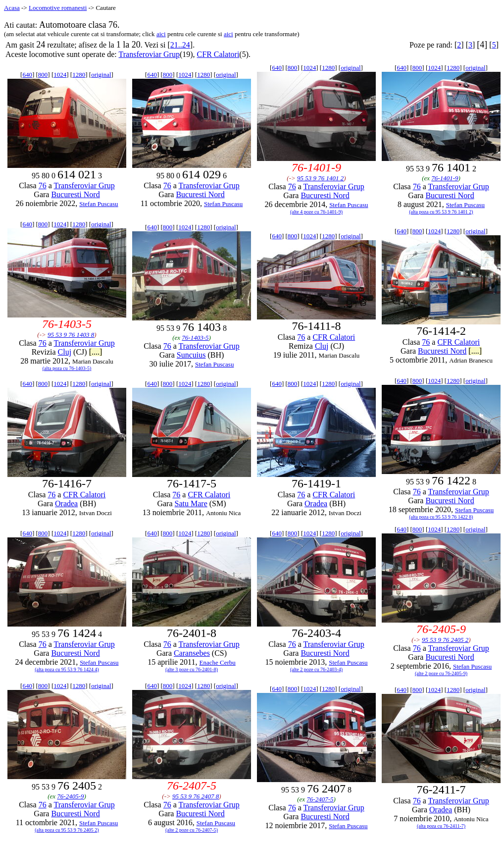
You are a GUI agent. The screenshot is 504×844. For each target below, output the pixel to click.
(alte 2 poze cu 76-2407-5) (192, 830)
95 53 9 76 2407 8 (196, 796)
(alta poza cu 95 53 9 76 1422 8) (441, 517)
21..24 (180, 45)
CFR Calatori (218, 54)
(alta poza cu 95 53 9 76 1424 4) (67, 669)
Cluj (65, 352)
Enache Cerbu (218, 662)
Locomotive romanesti (58, 8)
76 (43, 185)
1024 (60, 75)
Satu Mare (191, 503)
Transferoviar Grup (149, 54)
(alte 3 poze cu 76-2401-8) (192, 669)
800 (43, 75)
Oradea (66, 503)
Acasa (12, 8)
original (101, 75)
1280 (79, 75)
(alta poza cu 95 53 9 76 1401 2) (441, 212)
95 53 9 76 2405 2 (445, 640)
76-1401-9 (445, 178)
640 (27, 75)
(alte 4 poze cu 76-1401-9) (316, 212)
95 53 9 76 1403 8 (71, 335)
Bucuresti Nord (75, 194)
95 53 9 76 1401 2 (320, 178)
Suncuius (191, 355)
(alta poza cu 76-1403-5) (67, 368)
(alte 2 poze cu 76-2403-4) (316, 669)
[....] (96, 352)
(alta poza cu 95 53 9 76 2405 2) (67, 830)
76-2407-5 (320, 799)
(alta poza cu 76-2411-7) (441, 826)
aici (161, 34)
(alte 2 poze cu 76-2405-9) (441, 673)
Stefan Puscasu (99, 204)
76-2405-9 (70, 796)
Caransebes (192, 653)
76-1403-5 (195, 338)
